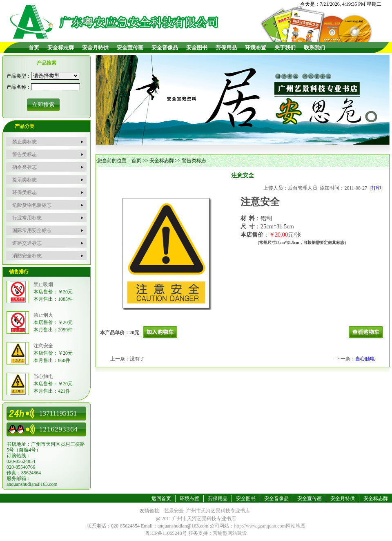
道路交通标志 (27, 243)
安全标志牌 (61, 48)
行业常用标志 (27, 218)
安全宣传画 (130, 48)
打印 (376, 188)
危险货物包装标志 (32, 205)
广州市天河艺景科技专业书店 (218, 511)
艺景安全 (174, 511)
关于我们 (285, 48)
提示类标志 (24, 180)
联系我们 (314, 48)
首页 (34, 48)
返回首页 (161, 499)
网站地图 (296, 526)
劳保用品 (226, 48)
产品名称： (19, 87)
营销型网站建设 (230, 533)
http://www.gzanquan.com (260, 526)
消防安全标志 (27, 256)
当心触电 (43, 376)
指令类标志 (24, 167)
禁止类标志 (24, 142)
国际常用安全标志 (32, 230)
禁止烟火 (43, 315)
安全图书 (197, 48)
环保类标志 (24, 192)
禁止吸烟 (43, 284)
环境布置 (256, 48)
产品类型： (19, 76)
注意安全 (43, 346)
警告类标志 (24, 154)
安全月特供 (95, 48)
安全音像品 (165, 48)
